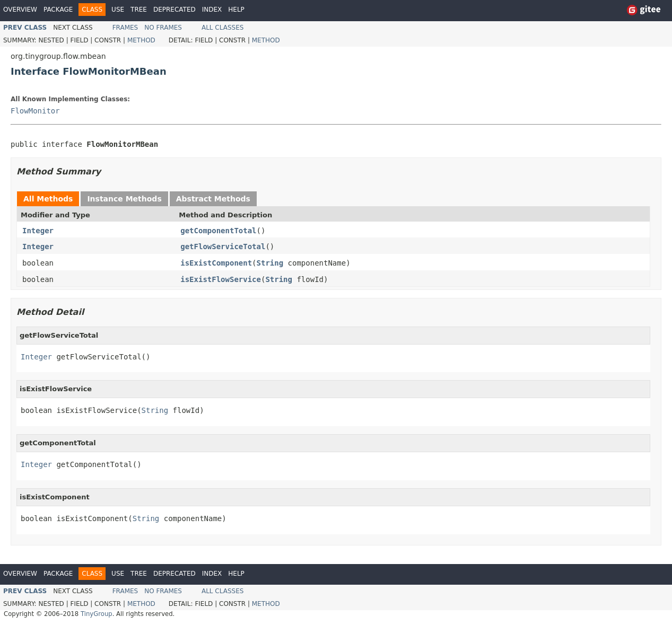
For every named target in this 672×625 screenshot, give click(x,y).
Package (58, 10)
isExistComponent (216, 263)
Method (141, 40)
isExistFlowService (221, 279)
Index (212, 10)
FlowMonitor (35, 111)
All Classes (222, 28)
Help (236, 10)
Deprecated (174, 10)
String (270, 263)
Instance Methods (124, 199)
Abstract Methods (213, 199)
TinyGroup (97, 614)
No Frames (163, 28)
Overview (20, 10)
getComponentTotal (218, 231)
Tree (139, 10)
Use (118, 10)
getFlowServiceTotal (223, 247)
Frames (125, 28)
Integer (38, 231)
